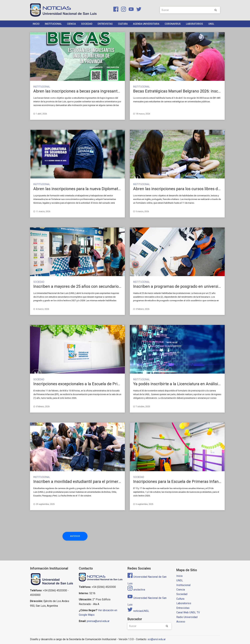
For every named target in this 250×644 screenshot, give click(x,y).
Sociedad (87, 24)
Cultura (123, 24)
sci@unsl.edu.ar (157, 639)
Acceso (181, 622)
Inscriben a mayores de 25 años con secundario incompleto (87, 286)
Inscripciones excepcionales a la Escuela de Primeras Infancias (90, 384)
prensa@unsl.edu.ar (98, 621)
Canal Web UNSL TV (188, 612)
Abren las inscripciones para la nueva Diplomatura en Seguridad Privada (98, 189)
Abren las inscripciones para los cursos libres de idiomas (184, 189)
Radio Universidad (187, 617)
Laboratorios (194, 24)
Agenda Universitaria (146, 24)
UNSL (211, 24)
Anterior (75, 536)
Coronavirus (173, 24)
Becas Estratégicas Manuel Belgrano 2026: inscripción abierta (189, 91)
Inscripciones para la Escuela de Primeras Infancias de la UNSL (190, 482)
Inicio (36, 24)
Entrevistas (105, 24)
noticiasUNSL (138, 611)
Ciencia (71, 24)
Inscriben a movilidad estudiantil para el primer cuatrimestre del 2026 (96, 482)
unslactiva (136, 590)
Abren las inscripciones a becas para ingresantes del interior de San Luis (99, 91)
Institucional (53, 24)
